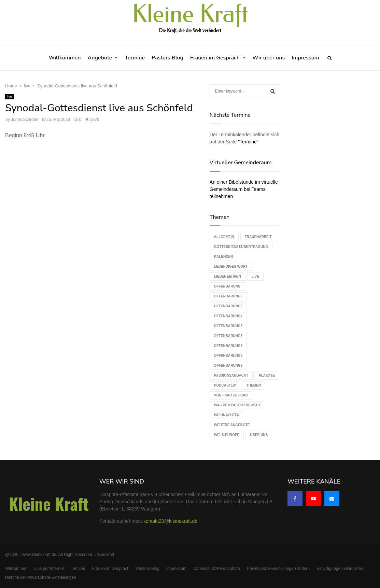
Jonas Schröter (25, 120)
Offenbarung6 (228, 336)
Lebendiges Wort (231, 267)
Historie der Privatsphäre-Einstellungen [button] (41, 577)
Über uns (259, 435)
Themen (254, 385)
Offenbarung (227, 286)
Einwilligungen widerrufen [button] (340, 569)
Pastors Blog (167, 58)
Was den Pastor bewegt (237, 405)
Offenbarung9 (228, 366)
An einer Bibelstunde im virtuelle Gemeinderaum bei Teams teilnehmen (244, 189)
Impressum (305, 58)
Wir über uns (269, 58)
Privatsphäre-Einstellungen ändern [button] (278, 569)
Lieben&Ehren (228, 276)
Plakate (267, 375)
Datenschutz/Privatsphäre (217, 569)
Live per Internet (49, 569)
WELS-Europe (227, 435)
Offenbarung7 (228, 346)
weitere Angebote (232, 425)
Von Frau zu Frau (231, 395)
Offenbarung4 (228, 316)
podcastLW (225, 385)
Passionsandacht (231, 375)
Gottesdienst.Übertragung (241, 247)
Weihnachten (227, 415)
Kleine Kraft (190, 14)
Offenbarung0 (228, 296)
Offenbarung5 (228, 326)
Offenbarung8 (228, 356)
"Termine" (248, 142)
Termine (135, 58)
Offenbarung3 (228, 306)
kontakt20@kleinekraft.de (170, 521)
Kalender (224, 257)
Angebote (100, 58)
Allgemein (224, 237)
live (9, 96)
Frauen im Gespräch (215, 58)
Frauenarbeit (258, 237)
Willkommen (65, 58)
